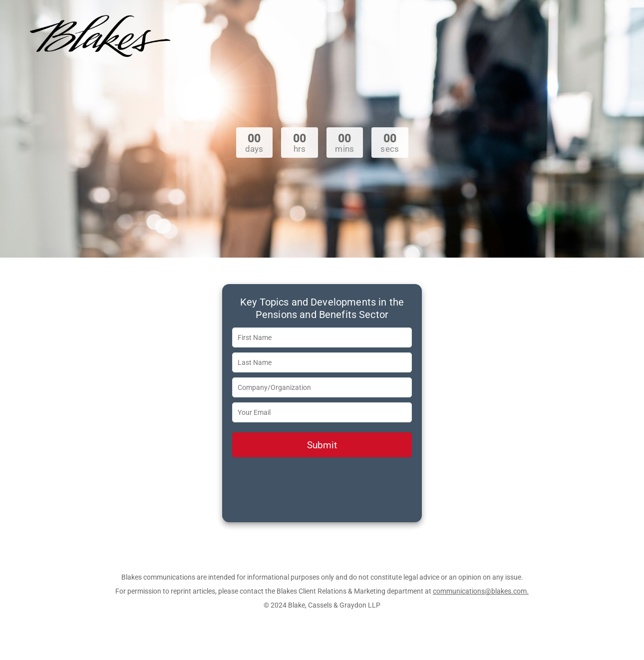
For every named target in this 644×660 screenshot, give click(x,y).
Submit (322, 445)
